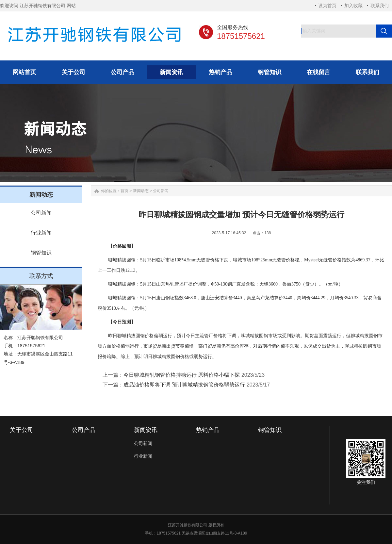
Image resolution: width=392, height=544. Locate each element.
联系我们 (380, 6)
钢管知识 (41, 253)
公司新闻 (41, 213)
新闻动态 (141, 191)
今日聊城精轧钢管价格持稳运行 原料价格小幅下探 (182, 375)
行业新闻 (41, 233)
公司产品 (84, 430)
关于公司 (22, 430)
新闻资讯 (146, 430)
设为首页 (327, 6)
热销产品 (208, 430)
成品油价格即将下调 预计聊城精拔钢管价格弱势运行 (184, 385)
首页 (124, 191)
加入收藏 (353, 6)
